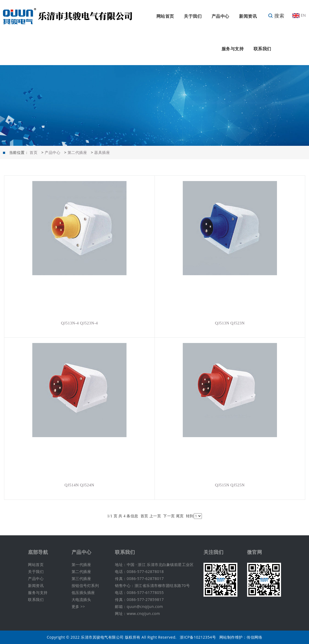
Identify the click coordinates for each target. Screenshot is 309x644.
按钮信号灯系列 (85, 585)
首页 (34, 152)
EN (299, 15)
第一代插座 (81, 565)
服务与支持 (233, 49)
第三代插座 (81, 578)
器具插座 (102, 152)
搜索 (276, 16)
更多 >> (78, 606)
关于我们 (193, 16)
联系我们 (262, 49)
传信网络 (254, 637)
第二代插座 (77, 152)
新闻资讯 (248, 16)
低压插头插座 (83, 592)
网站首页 (165, 16)
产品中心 (220, 16)
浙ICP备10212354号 (198, 637)
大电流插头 (81, 599)
